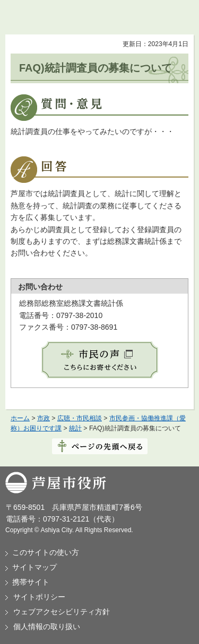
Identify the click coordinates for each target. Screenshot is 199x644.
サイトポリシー (39, 597)
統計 (75, 428)
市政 (44, 418)
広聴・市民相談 (80, 418)
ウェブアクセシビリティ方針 (62, 612)
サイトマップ (34, 567)
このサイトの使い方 (46, 552)
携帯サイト (31, 582)
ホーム (20, 418)
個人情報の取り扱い (47, 627)
